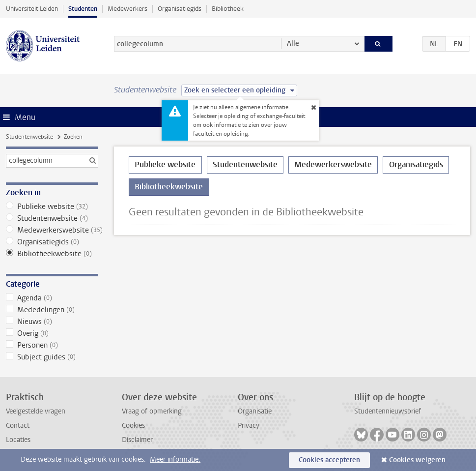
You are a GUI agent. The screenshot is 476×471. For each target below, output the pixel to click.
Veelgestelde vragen (36, 411)
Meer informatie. (175, 459)
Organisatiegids (180, 9)
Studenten (83, 9)
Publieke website (52, 206)
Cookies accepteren (329, 460)
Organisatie (255, 411)
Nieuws (52, 322)
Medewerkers (127, 9)
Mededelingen (52, 310)
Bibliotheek (228, 9)
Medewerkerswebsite (52, 230)
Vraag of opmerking (152, 411)
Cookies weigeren (417, 460)
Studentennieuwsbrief (388, 411)
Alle (293, 44)
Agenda (52, 298)
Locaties (18, 440)
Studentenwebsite (29, 137)
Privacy (249, 426)
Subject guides (52, 357)
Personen (52, 345)
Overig (52, 333)
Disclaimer (137, 440)
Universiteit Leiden (32, 9)
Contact (18, 426)
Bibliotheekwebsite (52, 254)
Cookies (133, 426)
